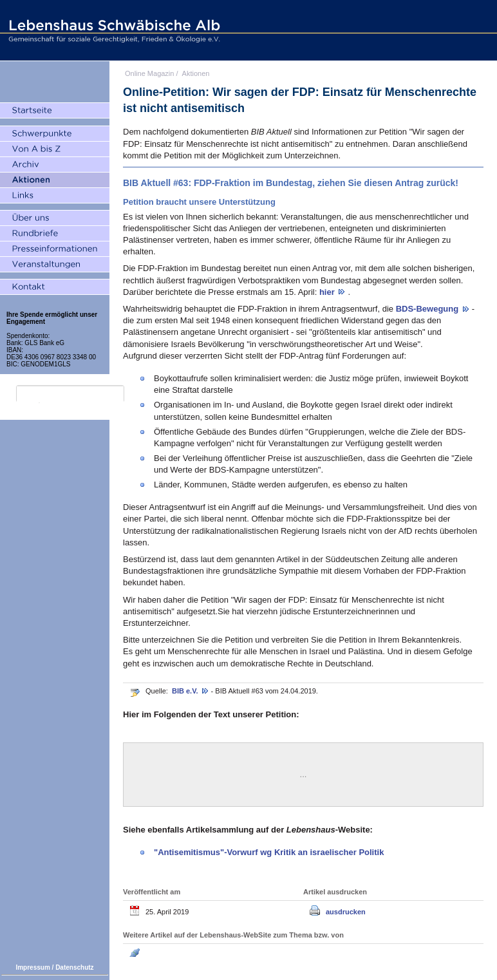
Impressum (33, 967)
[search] (70, 394)
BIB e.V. (186, 691)
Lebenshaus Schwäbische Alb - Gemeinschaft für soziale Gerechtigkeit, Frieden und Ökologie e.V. (113, 30)
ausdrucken (346, 912)
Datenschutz (74, 967)
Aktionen (196, 73)
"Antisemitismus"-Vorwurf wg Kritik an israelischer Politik (269, 852)
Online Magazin (149, 73)
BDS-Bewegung (428, 309)
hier (328, 292)
